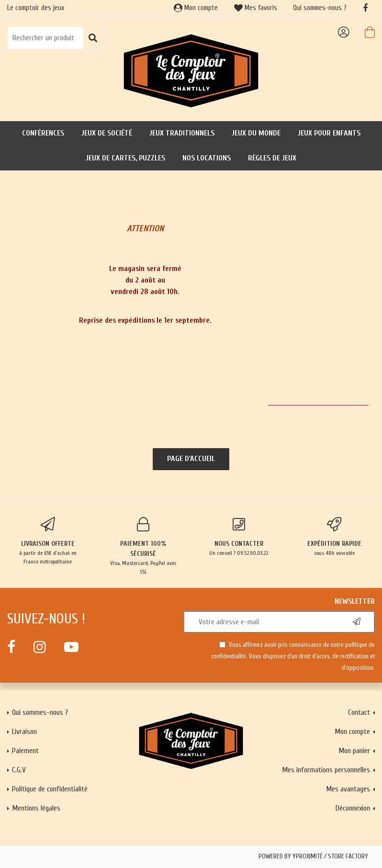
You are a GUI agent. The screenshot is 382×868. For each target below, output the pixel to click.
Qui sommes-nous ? (320, 8)
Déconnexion (353, 808)
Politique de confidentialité (50, 789)
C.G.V (19, 770)
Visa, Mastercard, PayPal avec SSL (144, 546)
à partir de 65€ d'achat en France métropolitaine (48, 541)
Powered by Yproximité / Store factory (313, 857)
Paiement (25, 751)
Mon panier (354, 751)
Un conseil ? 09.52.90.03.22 (239, 537)
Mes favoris (256, 8)
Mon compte (196, 8)
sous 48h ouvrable (335, 537)
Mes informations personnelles (326, 770)
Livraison (24, 732)
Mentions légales (36, 808)
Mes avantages (348, 789)
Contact (359, 712)
